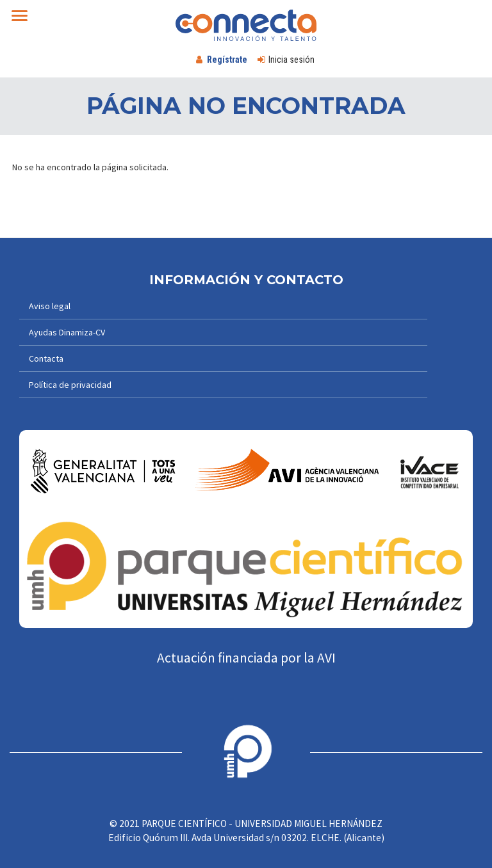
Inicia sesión (291, 60)
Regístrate (227, 60)
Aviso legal (50, 306)
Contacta (46, 358)
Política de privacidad (70, 385)
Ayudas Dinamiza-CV (67, 332)
